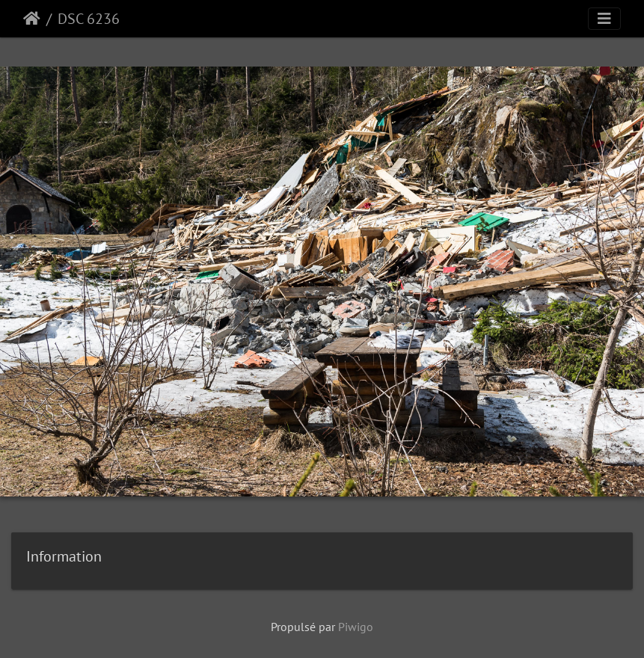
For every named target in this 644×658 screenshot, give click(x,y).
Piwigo (356, 627)
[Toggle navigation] (604, 19)
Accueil (32, 19)
